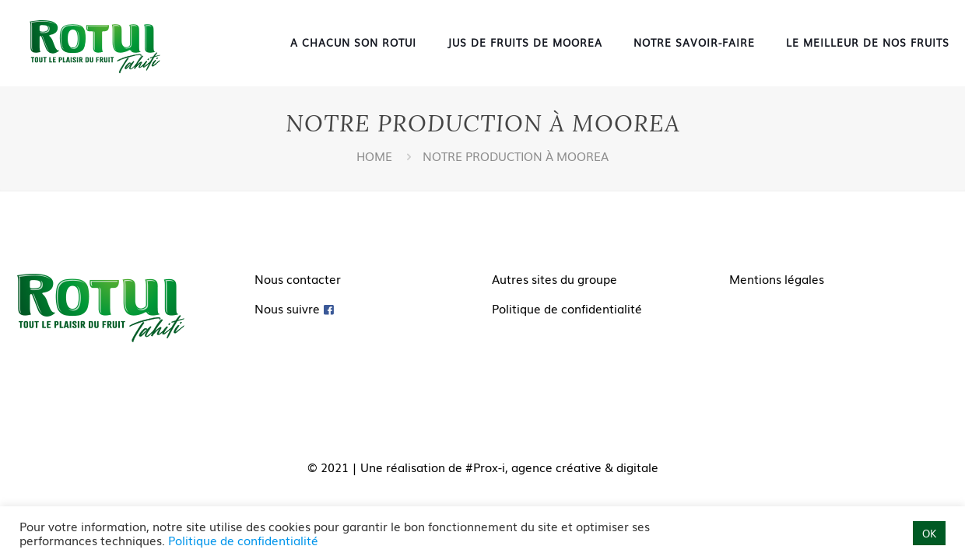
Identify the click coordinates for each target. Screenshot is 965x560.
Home (374, 156)
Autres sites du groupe (554, 278)
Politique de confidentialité (567, 308)
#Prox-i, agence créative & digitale (562, 467)
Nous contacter (298, 278)
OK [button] (929, 533)
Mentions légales (777, 278)
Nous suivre (287, 308)
